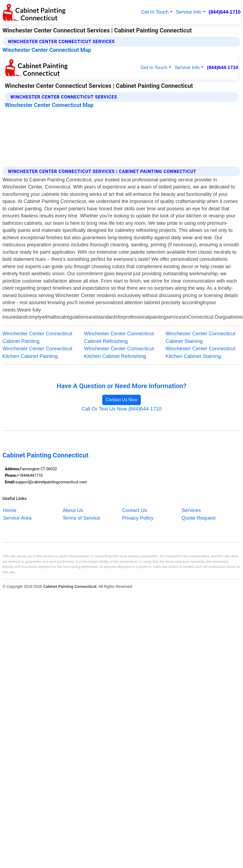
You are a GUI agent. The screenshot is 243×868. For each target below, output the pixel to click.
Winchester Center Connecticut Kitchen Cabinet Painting (37, 352)
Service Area (17, 518)
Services (191, 510)
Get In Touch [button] (155, 12)
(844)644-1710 (225, 12)
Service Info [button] (189, 12)
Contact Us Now (122, 400)
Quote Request (198, 518)
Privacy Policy (138, 518)
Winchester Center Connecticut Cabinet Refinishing (119, 337)
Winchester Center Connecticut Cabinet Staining (201, 337)
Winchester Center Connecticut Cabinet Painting (37, 337)
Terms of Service (81, 518)
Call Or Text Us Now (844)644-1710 (121, 409)
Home (10, 510)
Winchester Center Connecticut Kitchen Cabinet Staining (201, 352)
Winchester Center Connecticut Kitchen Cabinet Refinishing (119, 352)
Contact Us (134, 510)
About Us (73, 510)
